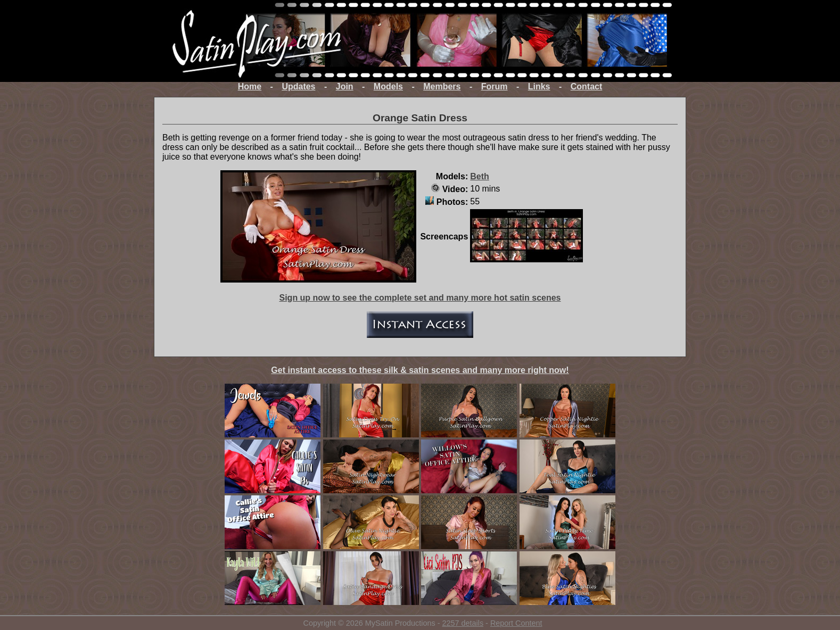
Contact (587, 86)
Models (388, 86)
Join (345, 86)
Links (539, 86)
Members (442, 86)
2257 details (463, 623)
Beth (480, 176)
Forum (495, 86)
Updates (298, 86)
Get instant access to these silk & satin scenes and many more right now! (420, 370)
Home (250, 86)
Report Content (516, 623)
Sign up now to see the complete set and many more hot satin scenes (420, 298)
